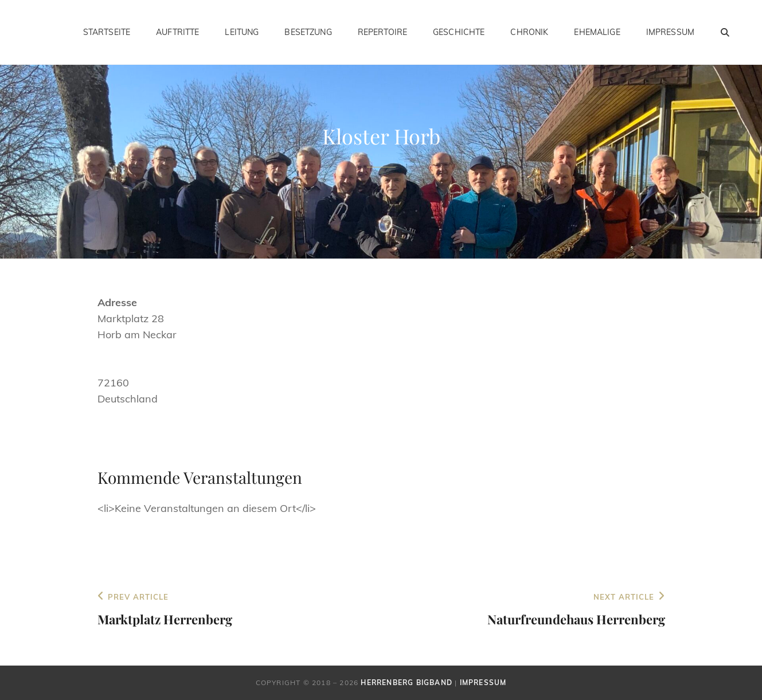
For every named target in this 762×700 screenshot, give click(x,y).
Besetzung (308, 32)
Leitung (242, 32)
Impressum (670, 32)
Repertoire (382, 32)
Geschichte (459, 32)
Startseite (107, 32)
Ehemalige (597, 32)
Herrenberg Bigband (407, 683)
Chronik (529, 32)
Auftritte (177, 32)
